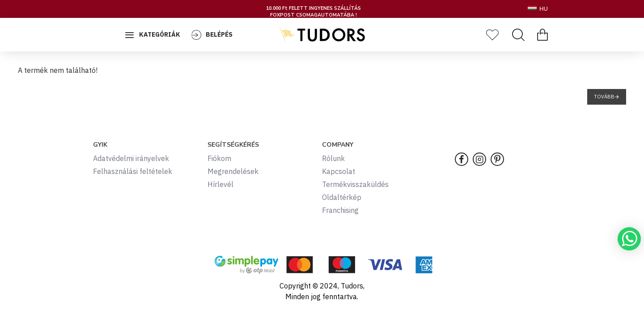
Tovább (604, 97)
